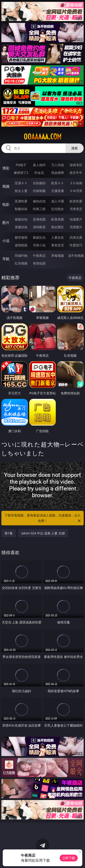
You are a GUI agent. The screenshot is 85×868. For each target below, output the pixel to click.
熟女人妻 (21, 191)
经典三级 (39, 209)
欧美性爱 (76, 201)
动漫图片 (76, 219)
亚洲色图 (39, 219)
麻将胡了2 (21, 173)
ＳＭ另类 (76, 191)
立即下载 (69, 858)
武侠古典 (76, 237)
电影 (6, 204)
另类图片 (76, 227)
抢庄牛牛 (76, 173)
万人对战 (58, 165)
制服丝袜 (21, 209)
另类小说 (39, 245)
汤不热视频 (76, 256)
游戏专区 (76, 165)
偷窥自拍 (21, 219)
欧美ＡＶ (58, 183)
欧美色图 (58, 219)
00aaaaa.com (42, 137)
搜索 (75, 148)
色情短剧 (39, 263)
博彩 (6, 168)
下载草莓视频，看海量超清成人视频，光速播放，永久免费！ (43, 518)
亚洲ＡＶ (21, 183)
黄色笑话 (58, 245)
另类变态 (76, 209)
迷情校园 (21, 245)
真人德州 (39, 165)
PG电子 (21, 165)
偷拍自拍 (39, 201)
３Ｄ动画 (76, 183)
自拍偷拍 (39, 183)
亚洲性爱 (21, 201)
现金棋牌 (58, 173)
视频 (6, 186)
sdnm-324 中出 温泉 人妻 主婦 (43, 533)
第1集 (9, 533)
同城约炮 (21, 256)
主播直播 (58, 191)
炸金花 (39, 173)
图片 (6, 223)
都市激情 (21, 237)
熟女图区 (58, 227)
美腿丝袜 (21, 227)
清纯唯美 (39, 227)
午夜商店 (39, 256)
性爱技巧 (76, 245)
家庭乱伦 (39, 237)
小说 (6, 241)
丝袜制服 (39, 191)
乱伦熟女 (58, 209)
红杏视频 (21, 263)
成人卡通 (58, 201)
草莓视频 (58, 256)
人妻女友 (58, 237)
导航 (6, 259)
